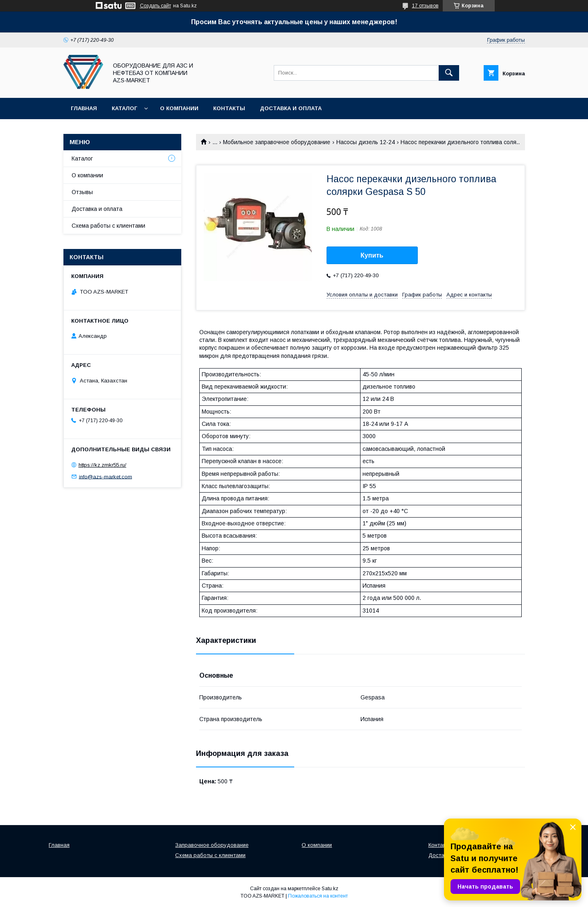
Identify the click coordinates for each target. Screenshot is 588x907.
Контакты (229, 108)
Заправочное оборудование (212, 845)
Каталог (124, 108)
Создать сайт (155, 6)
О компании (179, 108)
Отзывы (82, 192)
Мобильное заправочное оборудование (277, 142)
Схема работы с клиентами (108, 226)
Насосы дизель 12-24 (366, 142)
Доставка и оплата (291, 108)
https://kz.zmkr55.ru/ (103, 465)
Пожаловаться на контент (318, 896)
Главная (84, 108)
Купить (372, 255)
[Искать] (449, 73)
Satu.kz (330, 889)
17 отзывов (425, 6)
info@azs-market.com (106, 476)
